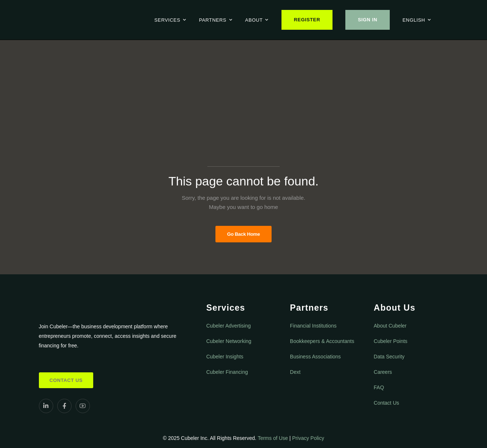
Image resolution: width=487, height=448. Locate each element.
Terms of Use (273, 438)
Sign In (368, 20)
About (254, 20)
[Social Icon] (46, 406)
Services (168, 20)
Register (307, 20)
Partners (213, 20)
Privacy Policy (308, 438)
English (414, 20)
